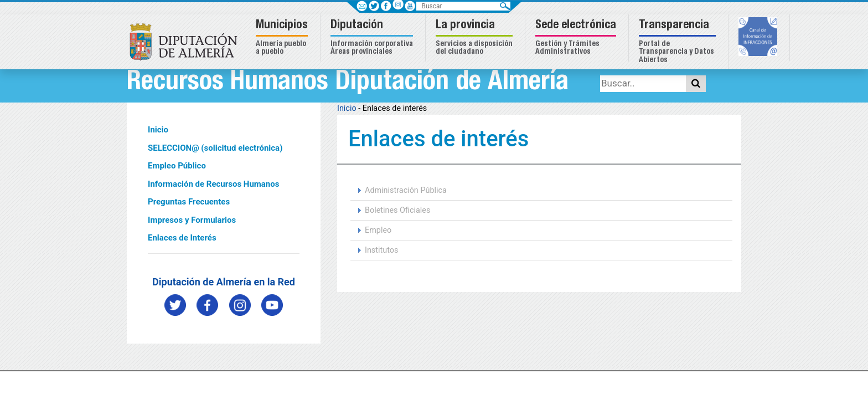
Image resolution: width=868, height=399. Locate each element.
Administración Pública (406, 190)
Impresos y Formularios (192, 220)
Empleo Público (177, 166)
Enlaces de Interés (182, 238)
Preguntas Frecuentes (189, 202)
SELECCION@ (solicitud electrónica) (215, 148)
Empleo (378, 230)
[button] (283, 38)
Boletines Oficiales (397, 210)
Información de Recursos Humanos (213, 184)
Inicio (158, 130)
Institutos (381, 250)
